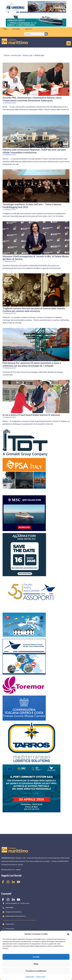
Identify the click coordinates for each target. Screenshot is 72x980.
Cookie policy (30, 977)
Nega (36, 964)
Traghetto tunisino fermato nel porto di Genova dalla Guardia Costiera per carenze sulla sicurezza (34, 310)
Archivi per (16, 55)
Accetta (36, 957)
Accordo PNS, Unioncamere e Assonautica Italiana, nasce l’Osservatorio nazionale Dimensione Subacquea (32, 99)
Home (5, 29)
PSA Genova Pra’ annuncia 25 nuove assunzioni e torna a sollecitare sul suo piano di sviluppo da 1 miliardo (32, 364)
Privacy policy (41, 977)
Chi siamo (16, 29)
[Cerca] (46, 34)
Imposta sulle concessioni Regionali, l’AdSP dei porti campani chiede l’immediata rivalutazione (34, 151)
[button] (68, 934)
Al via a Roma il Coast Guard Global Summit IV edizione (31, 415)
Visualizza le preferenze (36, 971)
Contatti (29, 29)
